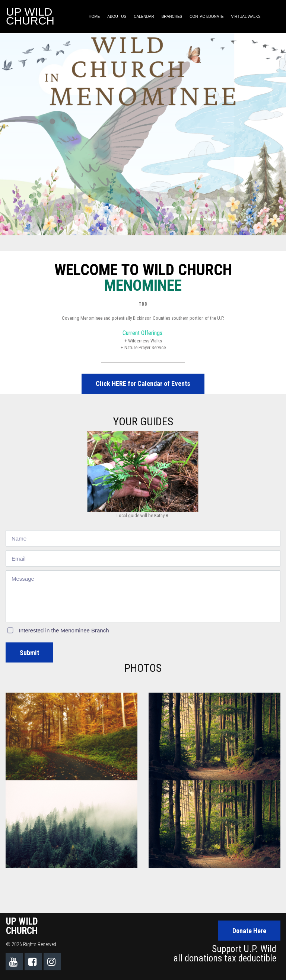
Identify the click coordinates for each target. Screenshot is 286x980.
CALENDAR (144, 17)
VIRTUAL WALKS (246, 17)
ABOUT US (117, 17)
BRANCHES (172, 17)
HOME (94, 17)
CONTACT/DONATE (206, 17)
